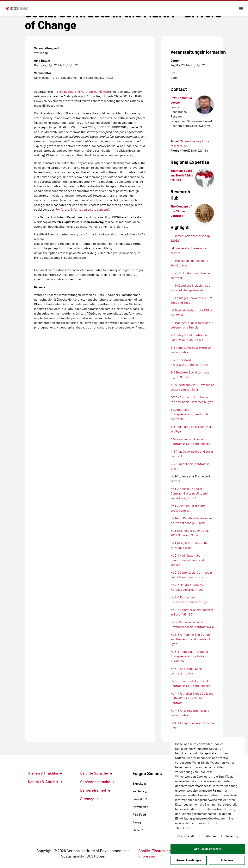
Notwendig (186, 836)
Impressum (150, 856)
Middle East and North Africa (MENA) (83, 91)
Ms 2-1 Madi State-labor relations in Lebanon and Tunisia (187, 560)
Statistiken (209, 836)
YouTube (140, 791)
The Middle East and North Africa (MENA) (182, 175)
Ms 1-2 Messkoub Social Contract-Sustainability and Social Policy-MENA (189, 493)
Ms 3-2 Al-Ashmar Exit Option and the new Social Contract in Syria (191, 639)
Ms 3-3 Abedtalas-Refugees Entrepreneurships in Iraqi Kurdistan (189, 656)
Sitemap (89, 799)
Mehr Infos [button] (183, 828)
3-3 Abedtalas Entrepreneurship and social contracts (190, 414)
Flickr (138, 830)
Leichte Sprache (96, 773)
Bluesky (139, 783)
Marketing (230, 836)
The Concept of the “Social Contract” (181, 211)
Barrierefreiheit (95, 790)
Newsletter (140, 807)
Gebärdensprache (97, 782)
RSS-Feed (139, 814)
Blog (137, 822)
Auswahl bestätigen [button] (189, 860)
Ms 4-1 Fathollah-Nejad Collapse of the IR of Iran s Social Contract (192, 698)
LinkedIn (140, 799)
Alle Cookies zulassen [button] (208, 849)
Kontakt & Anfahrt (45, 782)
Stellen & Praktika (45, 773)
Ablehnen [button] (227, 860)
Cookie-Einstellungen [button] (159, 851)
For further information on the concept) (82, 209)
